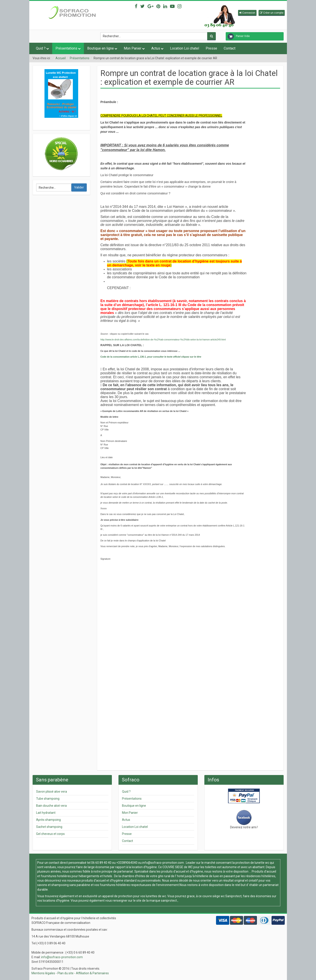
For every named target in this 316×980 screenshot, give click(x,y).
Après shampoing (48, 820)
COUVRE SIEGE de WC (178, 867)
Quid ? (41, 48)
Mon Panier (133, 48)
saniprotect (169, 901)
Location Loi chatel (185, 48)
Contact (230, 48)
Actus (156, 48)
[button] (247, 13)
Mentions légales (43, 973)
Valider (79, 187)
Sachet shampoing (49, 827)
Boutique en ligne (101, 48)
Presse (211, 48)
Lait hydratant (46, 813)
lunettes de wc (156, 896)
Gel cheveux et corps (50, 834)
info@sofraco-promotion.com (163, 863)
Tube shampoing (48, 799)
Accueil (61, 58)
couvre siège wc (214, 896)
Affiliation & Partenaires (92, 973)
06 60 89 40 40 (101, 863)
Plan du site (66, 973)
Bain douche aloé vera (51, 806)
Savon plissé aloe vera (52, 792)
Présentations (66, 48)
